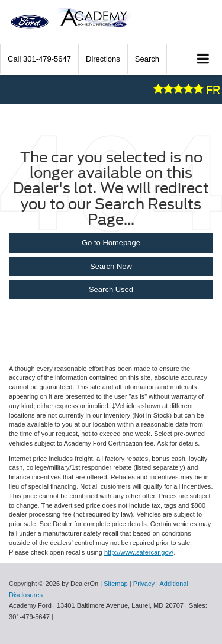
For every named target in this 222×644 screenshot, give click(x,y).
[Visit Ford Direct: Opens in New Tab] (58, 617)
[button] (39, 59)
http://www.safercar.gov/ (139, 552)
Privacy (144, 584)
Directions (103, 59)
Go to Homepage (111, 243)
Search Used (111, 289)
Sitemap (116, 584)
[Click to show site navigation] (203, 60)
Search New (111, 266)
